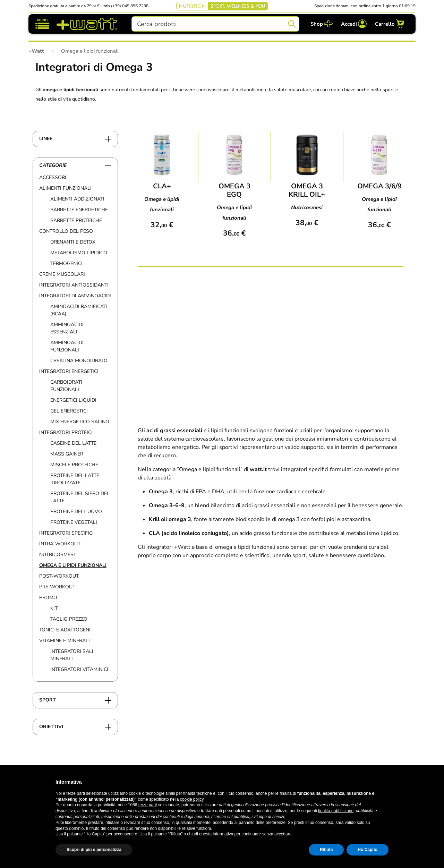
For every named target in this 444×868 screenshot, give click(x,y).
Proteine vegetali (74, 522)
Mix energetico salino (80, 422)
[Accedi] (354, 24)
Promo (48, 598)
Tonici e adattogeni (65, 630)
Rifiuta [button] (326, 850)
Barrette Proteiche (76, 220)
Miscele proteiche (74, 465)
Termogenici (66, 263)
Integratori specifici (66, 533)
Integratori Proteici (66, 432)
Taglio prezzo (69, 619)
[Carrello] (390, 24)
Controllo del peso (66, 231)
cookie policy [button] (192, 799)
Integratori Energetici (69, 371)
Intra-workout (60, 544)
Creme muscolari (62, 274)
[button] (385, 782)
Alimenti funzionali (65, 188)
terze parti (148, 805)
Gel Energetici (69, 411)
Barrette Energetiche (79, 210)
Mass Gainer (67, 454)
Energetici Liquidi (73, 400)
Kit (54, 608)
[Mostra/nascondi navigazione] (42, 24)
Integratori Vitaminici (79, 669)
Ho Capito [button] (368, 850)
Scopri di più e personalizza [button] (94, 850)
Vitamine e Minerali (65, 641)
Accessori (53, 177)
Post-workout (59, 576)
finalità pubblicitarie (336, 811)
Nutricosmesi (57, 555)
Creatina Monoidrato (79, 361)
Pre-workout (57, 587)
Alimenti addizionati (77, 199)
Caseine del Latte (73, 443)
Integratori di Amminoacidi (75, 296)
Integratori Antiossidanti (74, 285)
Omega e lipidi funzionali (73, 565)
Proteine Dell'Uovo (76, 512)
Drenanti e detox (73, 242)
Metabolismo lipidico (79, 253)
